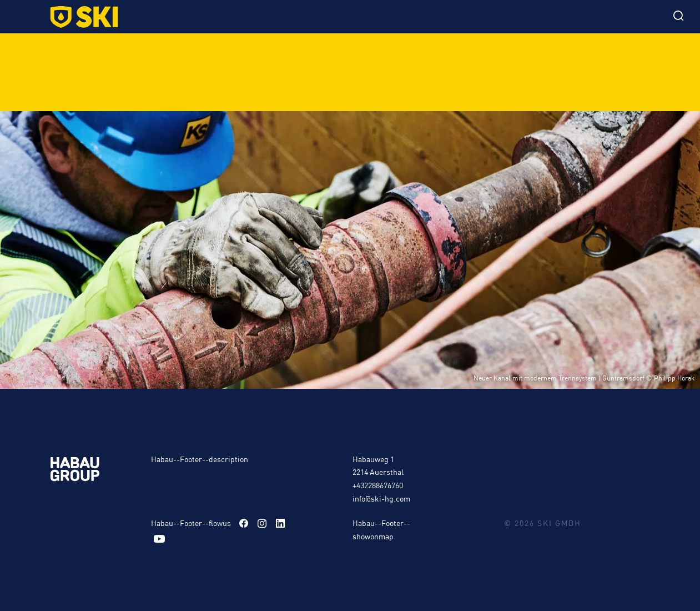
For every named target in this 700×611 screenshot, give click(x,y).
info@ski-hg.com (381, 498)
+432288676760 (378, 485)
